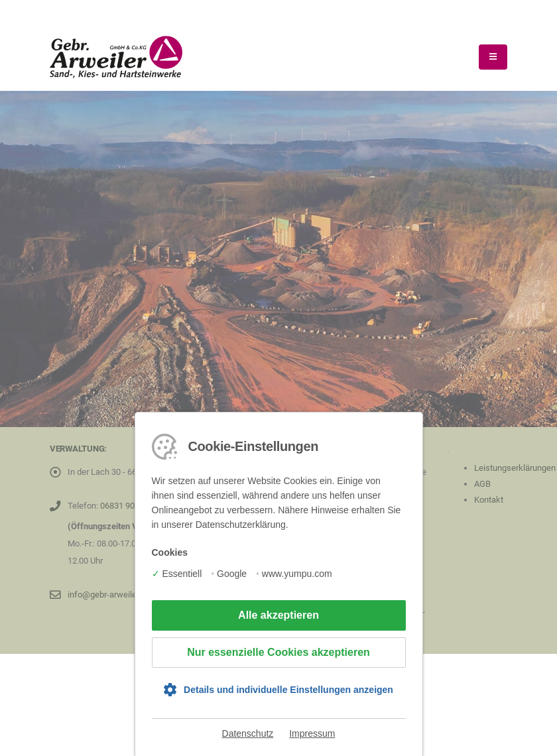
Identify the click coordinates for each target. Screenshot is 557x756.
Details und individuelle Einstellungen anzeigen (288, 690)
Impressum (312, 733)
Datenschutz (248, 733)
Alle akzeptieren (278, 615)
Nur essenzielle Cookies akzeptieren (278, 652)
